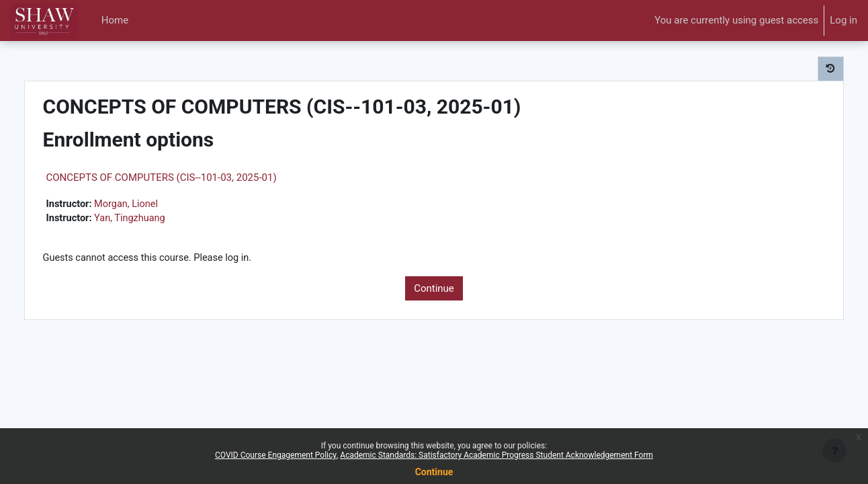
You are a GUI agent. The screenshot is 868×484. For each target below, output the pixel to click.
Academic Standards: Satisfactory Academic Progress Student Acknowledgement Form (496, 455)
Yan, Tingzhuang (161, 219)
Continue (434, 290)
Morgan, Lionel (157, 204)
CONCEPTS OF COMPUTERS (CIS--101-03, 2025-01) (190, 177)
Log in (843, 20)
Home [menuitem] (115, 20)
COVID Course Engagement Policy (276, 455)
